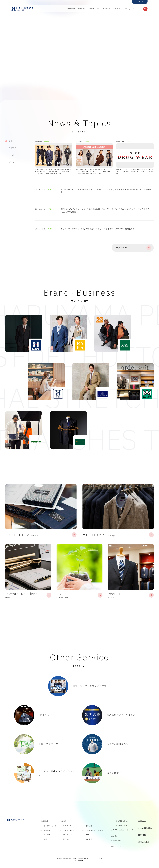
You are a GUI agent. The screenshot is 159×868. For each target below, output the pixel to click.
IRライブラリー (69, 835)
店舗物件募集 (116, 841)
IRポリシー (90, 835)
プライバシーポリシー (119, 826)
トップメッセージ (50, 826)
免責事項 (89, 839)
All (10, 141)
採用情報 (117, 9)
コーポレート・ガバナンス (95, 831)
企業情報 (71, 9)
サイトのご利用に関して (120, 821)
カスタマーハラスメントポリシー (123, 830)
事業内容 (81, 9)
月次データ (67, 826)
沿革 (46, 839)
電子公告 (89, 826)
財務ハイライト (69, 831)
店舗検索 (114, 836)
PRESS (12, 148)
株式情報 (66, 839)
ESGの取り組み (103, 9)
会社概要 (47, 831)
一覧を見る (134, 248)
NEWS (12, 155)
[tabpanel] (79, 42)
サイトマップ (116, 847)
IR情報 (91, 9)
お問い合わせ (144, 842)
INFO (12, 162)
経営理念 (47, 835)
